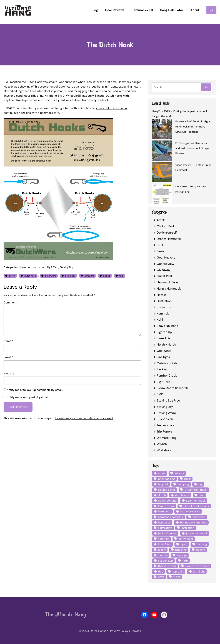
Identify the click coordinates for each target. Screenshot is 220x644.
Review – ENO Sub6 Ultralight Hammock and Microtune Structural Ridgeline (193, 127)
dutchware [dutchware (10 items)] (182, 495)
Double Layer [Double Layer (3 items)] (167, 490)
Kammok (163, 313)
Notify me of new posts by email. (28, 397)
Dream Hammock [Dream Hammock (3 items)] (196, 490)
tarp (121, 276)
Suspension (165, 419)
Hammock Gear (167, 282)
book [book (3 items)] (187, 479)
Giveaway (164, 270)
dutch (12, 276)
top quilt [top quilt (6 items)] (178, 572)
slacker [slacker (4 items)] (163, 555)
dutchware (50, 276)
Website (9, 373)
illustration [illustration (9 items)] (165, 528)
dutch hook (30, 276)
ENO (160, 245)
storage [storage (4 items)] (182, 555)
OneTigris (163, 357)
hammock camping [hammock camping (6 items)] (171, 517)
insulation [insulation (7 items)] (188, 528)
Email (8, 357)
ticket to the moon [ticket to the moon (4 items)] (197, 566)
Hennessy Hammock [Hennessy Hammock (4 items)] (193, 522)
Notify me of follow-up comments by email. (35, 390)
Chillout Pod (165, 226)
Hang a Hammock (169, 288)
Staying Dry (66, 267)
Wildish (162, 444)
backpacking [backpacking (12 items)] (166, 479)
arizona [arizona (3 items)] (179, 473)
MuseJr (8, 87)
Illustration (25, 267)
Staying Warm (166, 413)
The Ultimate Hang (66, 614)
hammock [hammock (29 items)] (164, 511)
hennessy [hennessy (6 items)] (164, 522)
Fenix (160, 251)
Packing (162, 369)
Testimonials (165, 425)
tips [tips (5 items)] (161, 572)
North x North (166, 344)
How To (162, 295)
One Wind (164, 351)
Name (8, 341)
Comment (11, 302)
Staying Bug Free (168, 400)
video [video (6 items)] (177, 577)
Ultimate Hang (167, 438)
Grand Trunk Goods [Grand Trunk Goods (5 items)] (196, 506)
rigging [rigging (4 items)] (201, 550)
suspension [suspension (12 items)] (165, 561)
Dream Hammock (169, 239)
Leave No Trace (167, 326)
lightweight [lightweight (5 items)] (186, 539)
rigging (107, 276)
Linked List (164, 338)
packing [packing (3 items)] (202, 544)
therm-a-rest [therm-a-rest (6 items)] (167, 566)
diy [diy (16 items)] (200, 484)
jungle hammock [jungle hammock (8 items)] (197, 533)
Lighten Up (164, 332)
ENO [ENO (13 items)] (202, 495)
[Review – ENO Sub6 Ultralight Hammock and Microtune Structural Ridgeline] (162, 129)
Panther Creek (167, 375)
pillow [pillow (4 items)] (162, 550)
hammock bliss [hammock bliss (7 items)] (190, 511)
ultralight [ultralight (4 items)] (199, 572)
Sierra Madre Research (172, 388)
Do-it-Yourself (167, 232)
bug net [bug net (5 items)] (163, 484)
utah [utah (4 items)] (161, 577)
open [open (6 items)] (184, 544)
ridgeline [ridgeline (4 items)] (181, 550)
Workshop (164, 450)
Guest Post (165, 276)
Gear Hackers (166, 257)
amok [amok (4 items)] (162, 473)
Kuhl (160, 320)
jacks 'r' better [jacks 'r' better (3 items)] (167, 533)
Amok (161, 220)
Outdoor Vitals (167, 363)
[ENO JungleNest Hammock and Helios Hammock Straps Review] (162, 151)
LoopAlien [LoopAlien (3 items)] (165, 544)
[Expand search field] (211, 10)
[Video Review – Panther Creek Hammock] (162, 173)
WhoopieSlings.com (79, 96)
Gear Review (165, 264)
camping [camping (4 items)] (183, 484)
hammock (70, 276)
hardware (89, 276)
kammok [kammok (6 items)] (164, 539)
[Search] (206, 87)
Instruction (39, 267)
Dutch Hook (34, 82)
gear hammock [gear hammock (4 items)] (196, 501)
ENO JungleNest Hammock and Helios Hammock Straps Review (192, 148)
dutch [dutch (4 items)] (162, 495)
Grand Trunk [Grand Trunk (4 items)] (166, 506)
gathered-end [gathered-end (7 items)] (167, 501)
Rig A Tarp (52, 267)
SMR (160, 394)
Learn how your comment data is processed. (84, 418)
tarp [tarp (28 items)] (185, 561)
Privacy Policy (119, 631)
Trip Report (164, 431)
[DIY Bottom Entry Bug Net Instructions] (162, 195)
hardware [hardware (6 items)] (199, 517)
